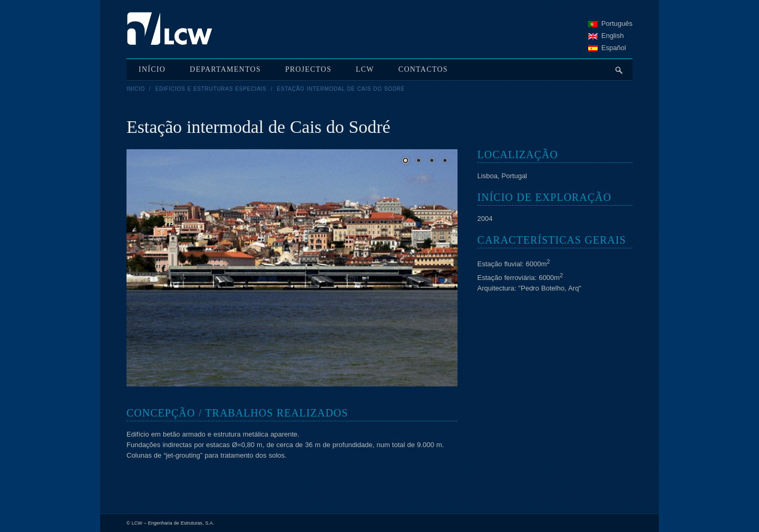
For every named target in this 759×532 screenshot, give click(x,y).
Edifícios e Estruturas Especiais (211, 89)
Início (136, 89)
